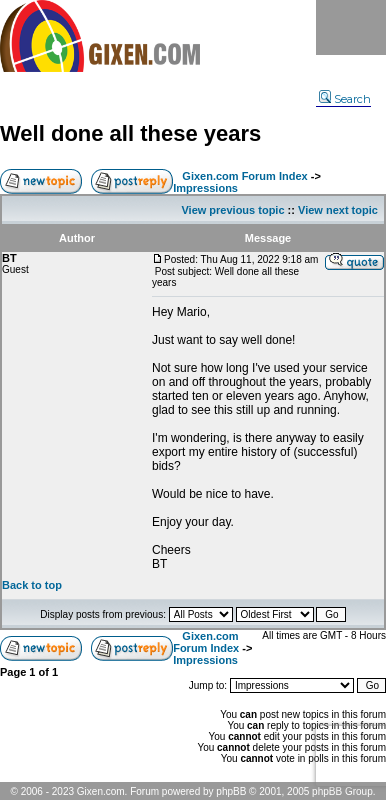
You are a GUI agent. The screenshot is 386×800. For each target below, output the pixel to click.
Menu (351, 27)
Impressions (205, 188)
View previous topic (232, 210)
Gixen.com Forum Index (244, 176)
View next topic (338, 210)
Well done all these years (130, 133)
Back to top (32, 585)
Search (345, 99)
